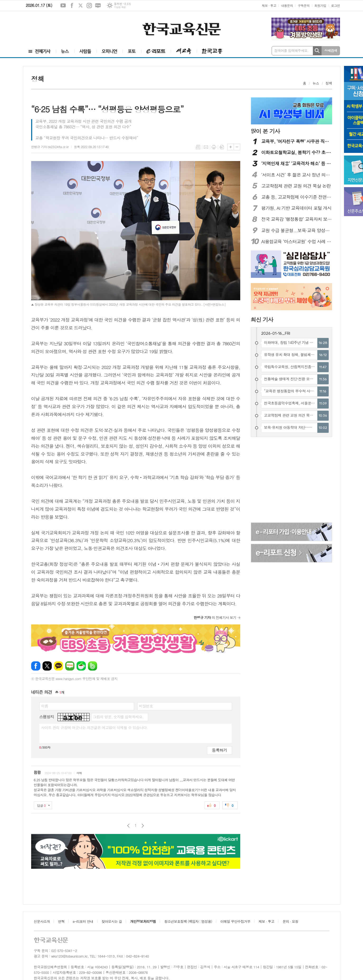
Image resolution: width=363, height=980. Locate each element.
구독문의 (303, 5)
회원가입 (320, 5)
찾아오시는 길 (112, 921)
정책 (329, 83)
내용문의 (287, 5)
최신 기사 (262, 319)
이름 (45, 706)
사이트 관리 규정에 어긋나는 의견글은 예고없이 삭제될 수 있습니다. (95, 727)
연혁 (61, 921)
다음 (143, 826)
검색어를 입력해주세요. (291, 50)
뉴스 (316, 83)
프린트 (214, 147)
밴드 (93, 666)
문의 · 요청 (290, 921)
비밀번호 (146, 706)
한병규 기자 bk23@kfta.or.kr (50, 147)
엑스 (81, 6)
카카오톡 (58, 666)
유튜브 (63, 6)
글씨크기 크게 (231, 147)
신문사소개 (42, 921)
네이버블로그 (98, 6)
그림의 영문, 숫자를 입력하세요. (118, 717)
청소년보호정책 (188, 921)
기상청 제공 (120, 7)
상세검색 (331, 50)
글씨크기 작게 (237, 147)
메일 (206, 147)
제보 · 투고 (269, 5)
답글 (41, 805)
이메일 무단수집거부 (235, 921)
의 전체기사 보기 (215, 617)
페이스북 (72, 6)
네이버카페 (81, 666)
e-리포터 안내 (83, 921)
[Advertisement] (55, 28)
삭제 (79, 773)
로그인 (336, 5)
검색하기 (317, 51)
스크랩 (222, 147)
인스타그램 (89, 6)
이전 (128, 826)
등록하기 (219, 750)
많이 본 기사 (265, 131)
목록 (198, 147)
